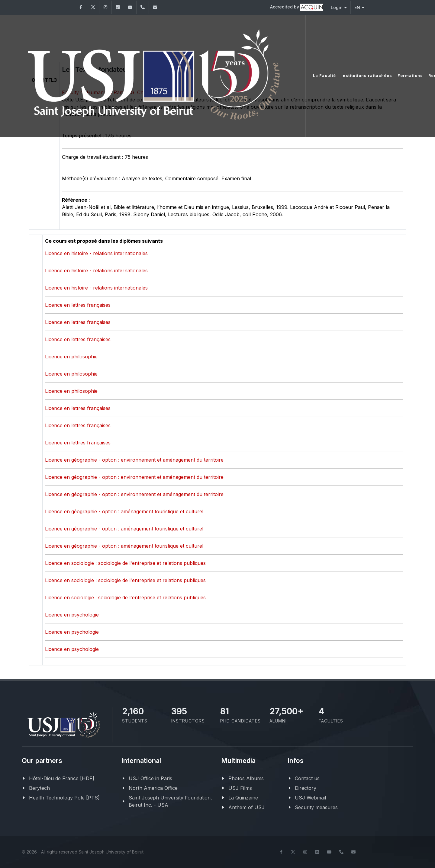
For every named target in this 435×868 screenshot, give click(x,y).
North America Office (153, 788)
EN (359, 7)
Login (339, 7)
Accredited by (297, 7)
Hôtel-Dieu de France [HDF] (62, 778)
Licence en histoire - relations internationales (96, 253)
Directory (306, 788)
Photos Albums (246, 778)
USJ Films (240, 788)
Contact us (307, 778)
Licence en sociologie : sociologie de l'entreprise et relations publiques (125, 563)
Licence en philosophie (71, 357)
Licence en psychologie (72, 615)
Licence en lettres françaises (78, 305)
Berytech (39, 788)
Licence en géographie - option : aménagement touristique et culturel (124, 511)
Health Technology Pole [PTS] (64, 798)
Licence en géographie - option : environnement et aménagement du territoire (134, 460)
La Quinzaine (243, 798)
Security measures (316, 807)
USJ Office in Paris (150, 778)
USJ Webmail (310, 798)
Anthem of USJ (246, 807)
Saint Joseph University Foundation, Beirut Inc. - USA (170, 801)
